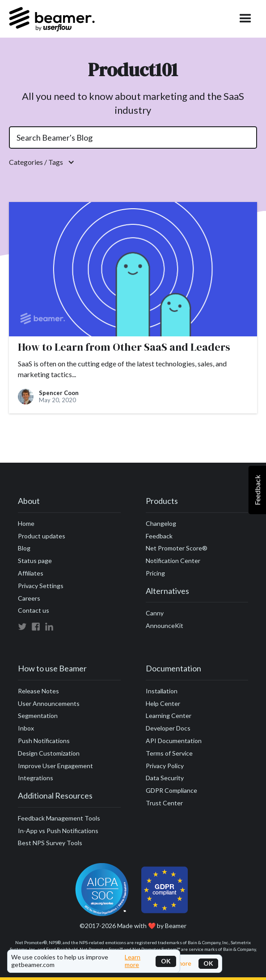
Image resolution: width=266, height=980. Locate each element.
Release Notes (38, 691)
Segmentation (38, 716)
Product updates (42, 536)
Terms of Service (169, 753)
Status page (35, 561)
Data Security (165, 778)
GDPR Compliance (171, 790)
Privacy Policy (165, 766)
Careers (29, 598)
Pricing (155, 573)
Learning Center (169, 716)
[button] (133, 162)
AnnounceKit (165, 625)
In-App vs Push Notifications (58, 831)
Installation (162, 691)
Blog (24, 548)
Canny (155, 613)
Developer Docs (168, 728)
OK (166, 961)
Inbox (26, 728)
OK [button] (208, 963)
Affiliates (31, 573)
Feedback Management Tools (59, 818)
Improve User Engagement (55, 766)
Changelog (161, 523)
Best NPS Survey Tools (50, 843)
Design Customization (49, 753)
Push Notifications (44, 741)
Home (26, 523)
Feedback (159, 536)
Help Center (163, 703)
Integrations (36, 778)
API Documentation (174, 741)
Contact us (34, 610)
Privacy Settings (41, 586)
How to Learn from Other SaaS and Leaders (124, 347)
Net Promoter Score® (177, 548)
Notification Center (173, 561)
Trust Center (164, 803)
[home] (52, 19)
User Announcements (49, 703)
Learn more (133, 961)
